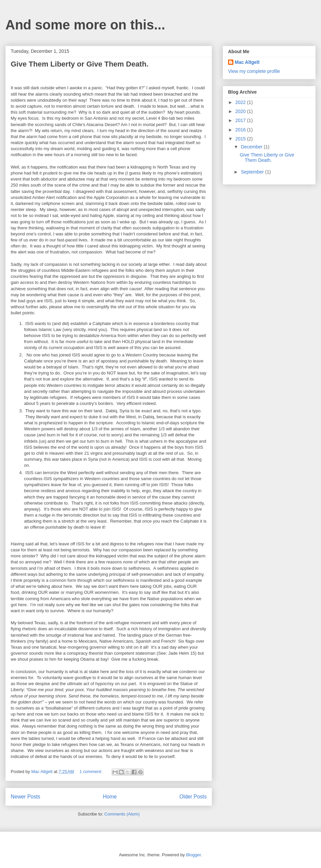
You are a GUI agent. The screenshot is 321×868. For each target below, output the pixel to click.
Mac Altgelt (247, 62)
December (252, 147)
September (253, 172)
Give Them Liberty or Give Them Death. (80, 64)
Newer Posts (25, 797)
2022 (241, 102)
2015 (241, 139)
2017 (241, 120)
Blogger (193, 855)
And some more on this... (85, 25)
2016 (241, 130)
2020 (241, 111)
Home (110, 797)
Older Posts (193, 797)
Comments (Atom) (122, 814)
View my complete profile (254, 71)
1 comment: (92, 772)
